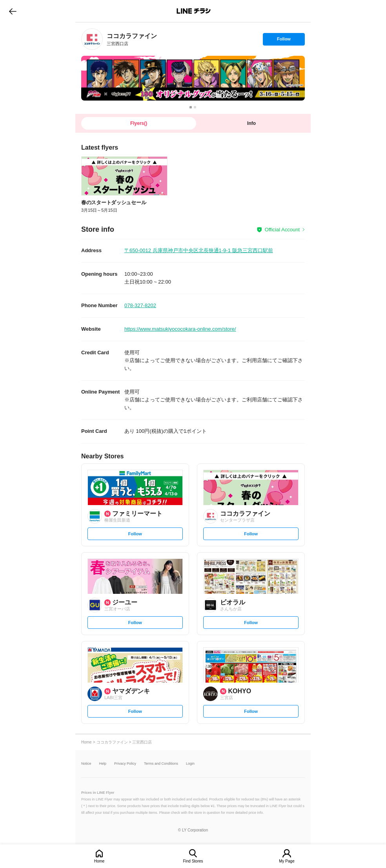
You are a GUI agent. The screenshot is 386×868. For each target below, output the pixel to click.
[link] (92, 39)
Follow (284, 41)
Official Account (282, 230)
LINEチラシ (194, 11)
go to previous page (13, 11)
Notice (86, 764)
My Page (287, 861)
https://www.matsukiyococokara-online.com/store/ (180, 329)
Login (190, 764)
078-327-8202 (140, 305)
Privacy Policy (125, 764)
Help (103, 764)
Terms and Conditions (161, 764)
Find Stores (193, 861)
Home (99, 861)
